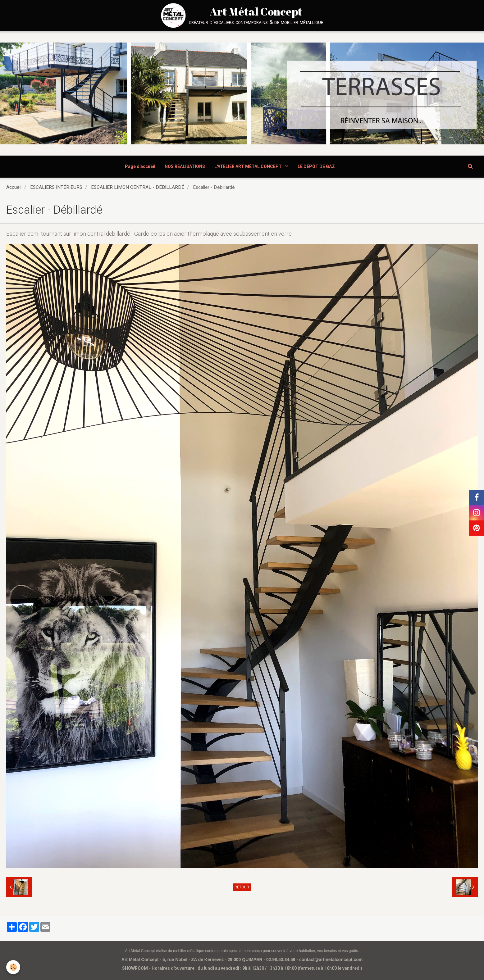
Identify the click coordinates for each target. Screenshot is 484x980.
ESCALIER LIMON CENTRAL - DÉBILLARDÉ (138, 187)
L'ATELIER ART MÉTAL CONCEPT (249, 166)
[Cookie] (13, 967)
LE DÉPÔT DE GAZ (316, 166)
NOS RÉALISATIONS (185, 166)
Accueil (14, 187)
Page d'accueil (140, 166)
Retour (242, 887)
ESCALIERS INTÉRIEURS (56, 187)
